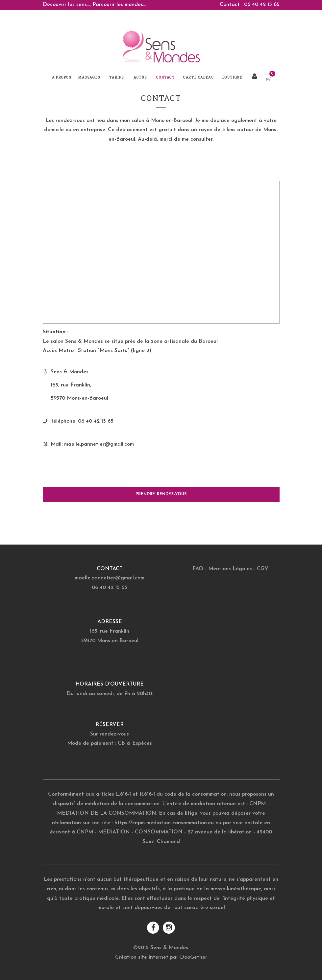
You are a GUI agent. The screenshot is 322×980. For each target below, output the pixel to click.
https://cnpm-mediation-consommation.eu (164, 823)
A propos (62, 77)
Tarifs (117, 77)
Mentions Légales (230, 569)
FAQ (198, 569)
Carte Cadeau (198, 77)
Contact (165, 77)
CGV (263, 569)
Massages (89, 77)
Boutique (232, 77)
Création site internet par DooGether (161, 957)
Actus (140, 77)
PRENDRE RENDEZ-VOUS (161, 494)
